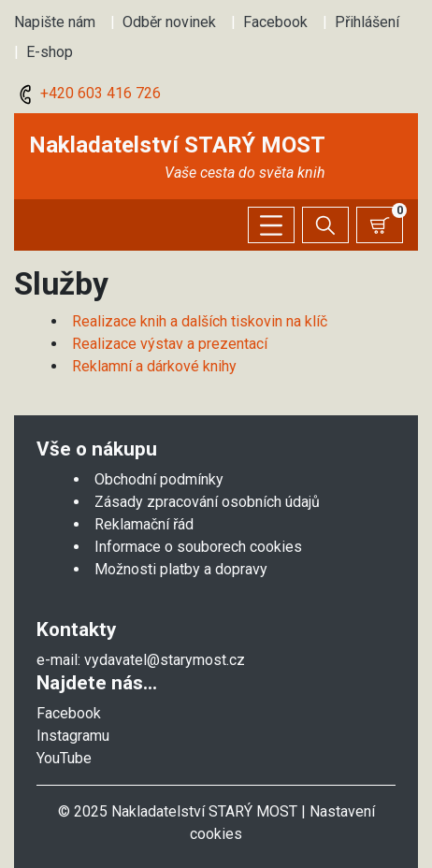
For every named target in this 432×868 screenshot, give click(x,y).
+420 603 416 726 (87, 93)
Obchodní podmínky (159, 479)
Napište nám (55, 22)
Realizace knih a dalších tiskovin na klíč (200, 321)
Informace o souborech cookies (198, 547)
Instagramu (73, 736)
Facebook (275, 22)
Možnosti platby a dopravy (181, 569)
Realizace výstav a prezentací (170, 344)
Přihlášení (367, 22)
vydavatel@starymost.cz (165, 660)
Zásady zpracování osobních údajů (207, 502)
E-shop (50, 52)
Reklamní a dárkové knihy (154, 366)
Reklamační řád (144, 524)
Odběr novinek (169, 22)
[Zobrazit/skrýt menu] (271, 225)
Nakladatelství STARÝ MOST (177, 145)
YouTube (64, 758)
